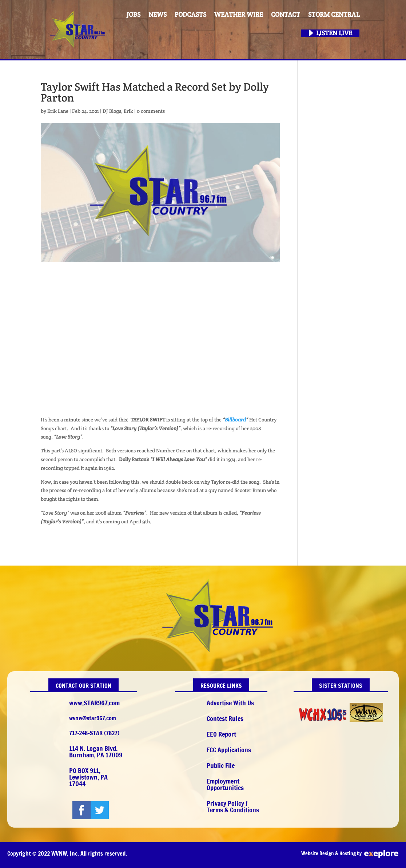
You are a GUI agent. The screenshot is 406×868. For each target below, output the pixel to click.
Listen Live (334, 33)
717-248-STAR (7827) (94, 733)
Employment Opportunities (225, 784)
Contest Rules (225, 718)
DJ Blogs (112, 111)
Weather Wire (239, 15)
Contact (286, 15)
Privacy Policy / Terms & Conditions (233, 806)
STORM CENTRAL (334, 15)
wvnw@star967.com (93, 718)
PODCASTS (190, 15)
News (158, 15)
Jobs (134, 15)
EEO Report (221, 734)
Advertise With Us (230, 703)
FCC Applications (229, 750)
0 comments (151, 111)
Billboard (235, 420)
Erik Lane (58, 111)
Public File (221, 765)
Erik (128, 111)
